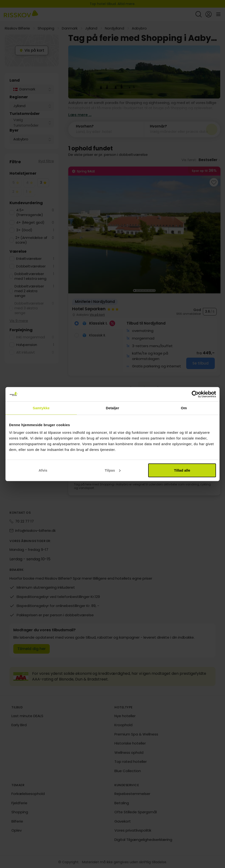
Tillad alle (182, 470)
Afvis (43, 470)
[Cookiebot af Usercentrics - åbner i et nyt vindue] (195, 394)
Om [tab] (184, 408)
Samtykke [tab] (41, 408)
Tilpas (113, 470)
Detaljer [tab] (112, 408)
